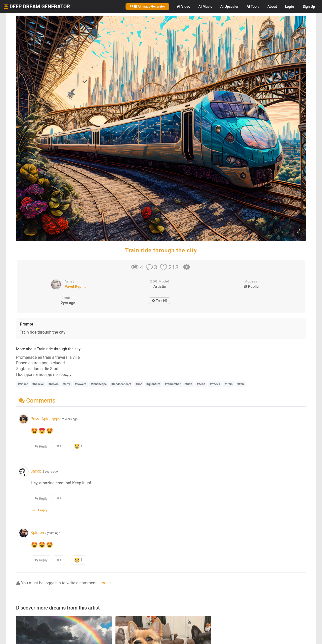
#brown (53, 384)
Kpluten (37, 533)
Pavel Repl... (75, 287)
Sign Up (309, 7)
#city (67, 384)
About (272, 7)
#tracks (215, 384)
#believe (38, 384)
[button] (41, 509)
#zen (240, 384)
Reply (41, 446)
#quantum (153, 384)
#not (139, 384)
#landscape (99, 384)
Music (205, 7)
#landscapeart (121, 384)
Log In (105, 583)
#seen (201, 384)
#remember (173, 384)
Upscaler (229, 7)
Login (289, 7)
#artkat (23, 384)
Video (184, 7)
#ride (189, 384)
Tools (253, 7)
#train (229, 384)
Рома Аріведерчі (46, 419)
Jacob (36, 471)
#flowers (80, 384)
